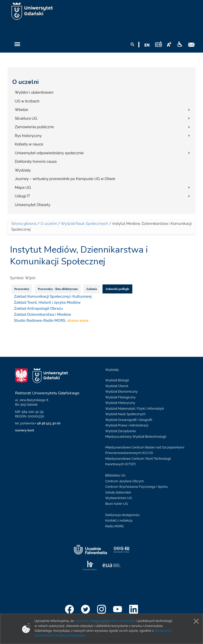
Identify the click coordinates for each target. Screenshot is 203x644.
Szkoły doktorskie (118, 492)
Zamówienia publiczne (34, 127)
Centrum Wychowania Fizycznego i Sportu (136, 487)
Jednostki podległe (117, 289)
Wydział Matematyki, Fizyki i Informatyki (135, 409)
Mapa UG (23, 188)
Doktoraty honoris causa (36, 162)
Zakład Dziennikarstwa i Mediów (43, 314)
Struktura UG (26, 118)
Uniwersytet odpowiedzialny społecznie (49, 153)
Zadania (92, 289)
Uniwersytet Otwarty (33, 205)
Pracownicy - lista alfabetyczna (58, 289)
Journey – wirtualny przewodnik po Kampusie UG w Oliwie (65, 179)
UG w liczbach (27, 101)
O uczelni (25, 82)
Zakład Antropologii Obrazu (38, 308)
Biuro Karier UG (117, 504)
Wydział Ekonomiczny (121, 391)
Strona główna (24, 224)
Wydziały (23, 170)
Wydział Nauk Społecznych (84, 224)
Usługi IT (22, 196)
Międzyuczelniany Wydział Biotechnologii (136, 437)
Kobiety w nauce (29, 144)
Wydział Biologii (117, 380)
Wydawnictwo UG (119, 498)
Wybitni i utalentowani (34, 92)
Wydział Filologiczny (120, 397)
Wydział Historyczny (120, 403)
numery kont (25, 430)
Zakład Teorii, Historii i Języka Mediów (47, 302)
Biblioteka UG (115, 475)
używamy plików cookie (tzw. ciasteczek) (105, 621)
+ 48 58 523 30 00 (48, 423)
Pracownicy (22, 289)
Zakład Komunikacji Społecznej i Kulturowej (53, 296)
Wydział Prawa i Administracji (127, 425)
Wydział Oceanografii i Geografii (129, 420)
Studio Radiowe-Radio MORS (40, 320)
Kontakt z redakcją (119, 520)
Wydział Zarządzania (120, 431)
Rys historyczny (28, 136)
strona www (78, 320)
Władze (22, 110)
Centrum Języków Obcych (125, 481)
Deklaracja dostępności (122, 515)
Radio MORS (115, 526)
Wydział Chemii (117, 386)
